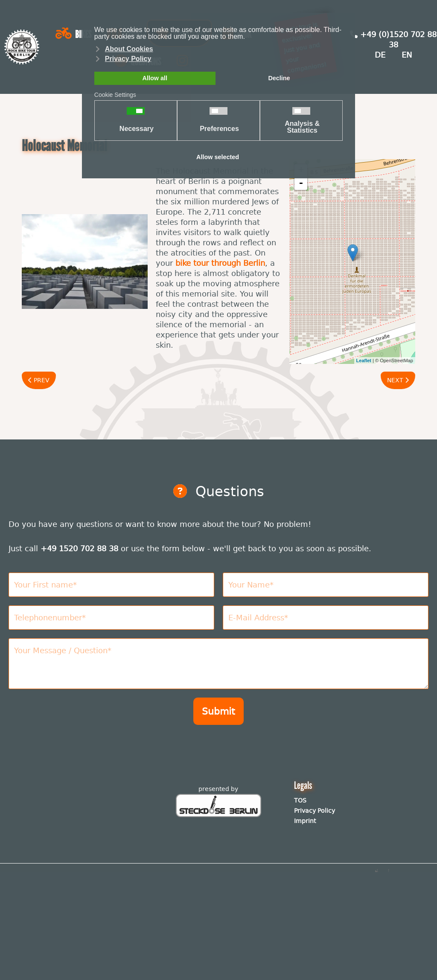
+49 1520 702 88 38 (79, 548)
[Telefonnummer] (111, 618)
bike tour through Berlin (220, 263)
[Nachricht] (218, 664)
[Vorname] (111, 585)
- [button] (301, 183)
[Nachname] (326, 585)
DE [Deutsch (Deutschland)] (380, 55)
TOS (300, 800)
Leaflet (364, 361)
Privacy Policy (315, 811)
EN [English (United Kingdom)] (407, 55)
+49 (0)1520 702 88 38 (393, 39)
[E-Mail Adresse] (326, 618)
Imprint (305, 821)
